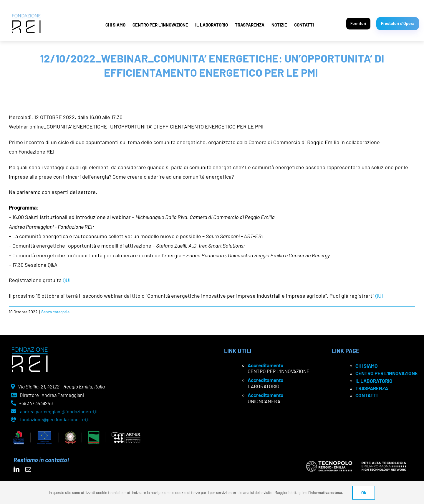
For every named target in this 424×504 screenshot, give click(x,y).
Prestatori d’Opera (398, 23)
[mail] (28, 470)
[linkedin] (16, 470)
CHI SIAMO (115, 25)
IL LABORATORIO (212, 25)
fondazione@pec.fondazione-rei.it (55, 419)
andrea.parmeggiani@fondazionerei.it (59, 411)
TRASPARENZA (250, 25)
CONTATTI (304, 25)
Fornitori (358, 23)
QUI (67, 280)
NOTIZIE (279, 25)
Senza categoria (55, 312)
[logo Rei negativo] (30, 349)
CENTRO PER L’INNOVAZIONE (160, 25)
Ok (364, 493)
